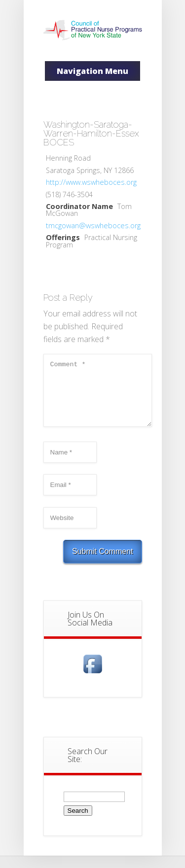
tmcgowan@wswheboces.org (93, 226)
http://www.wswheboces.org (91, 182)
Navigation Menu (92, 71)
